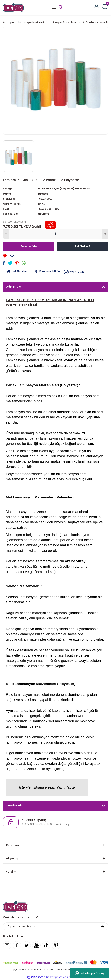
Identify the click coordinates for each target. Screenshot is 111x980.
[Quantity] (55, 234)
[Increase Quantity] (105, 234)
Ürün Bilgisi (14, 287)
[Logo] (13, 7)
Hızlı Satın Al (83, 246)
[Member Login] (97, 6)
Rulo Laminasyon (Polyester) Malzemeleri (64, 189)
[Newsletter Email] (55, 926)
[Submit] (103, 926)
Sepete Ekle (29, 246)
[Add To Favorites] (5, 256)
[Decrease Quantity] (6, 234)
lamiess (43, 194)
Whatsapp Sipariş (90, 973)
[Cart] (105, 6)
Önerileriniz (14, 806)
